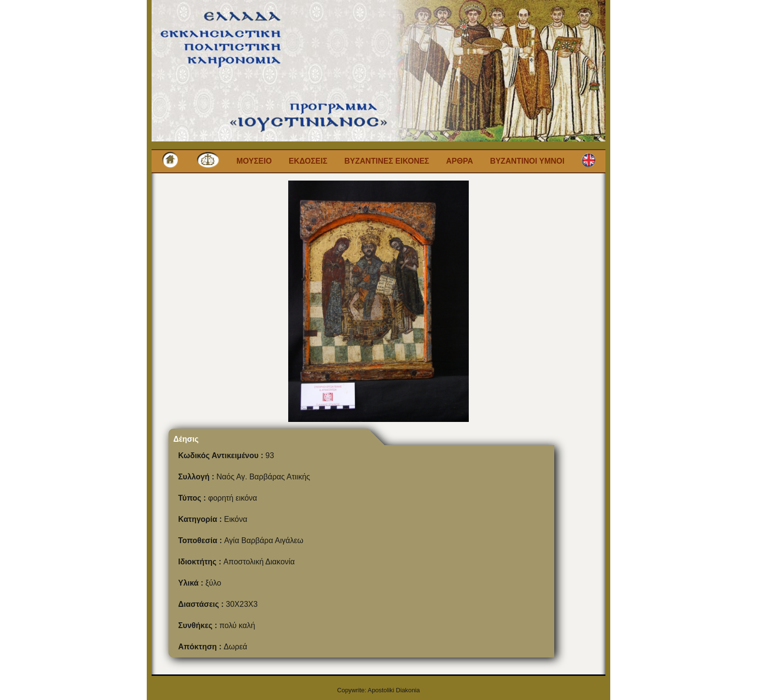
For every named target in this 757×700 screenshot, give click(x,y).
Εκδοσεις (308, 161)
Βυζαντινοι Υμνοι (527, 161)
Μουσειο (254, 161)
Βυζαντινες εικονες (387, 161)
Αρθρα (460, 161)
